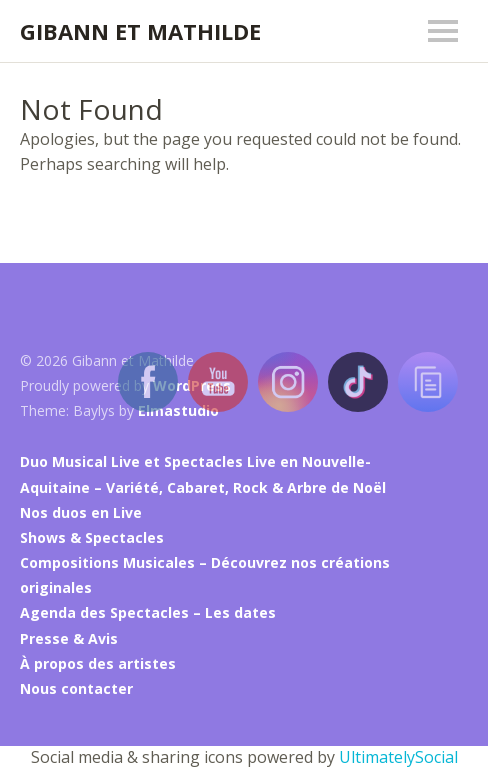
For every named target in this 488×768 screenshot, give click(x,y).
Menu (443, 31)
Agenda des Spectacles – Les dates (148, 612)
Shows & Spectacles (92, 537)
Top (447, 689)
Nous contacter (76, 688)
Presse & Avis (69, 638)
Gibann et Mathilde (140, 31)
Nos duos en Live (81, 512)
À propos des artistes (98, 663)
